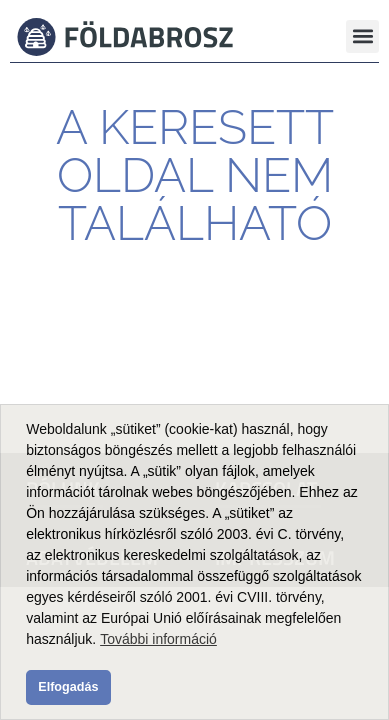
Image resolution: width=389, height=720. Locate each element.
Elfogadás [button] (68, 687)
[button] (362, 36)
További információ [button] (158, 639)
